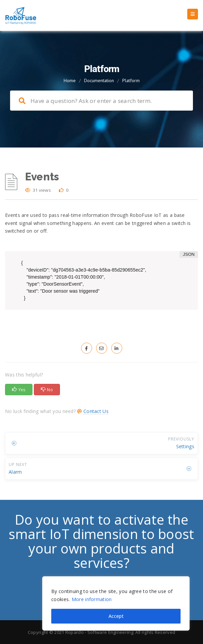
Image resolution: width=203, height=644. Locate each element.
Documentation (99, 80)
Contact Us (96, 411)
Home (70, 80)
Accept (116, 616)
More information (92, 599)
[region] (116, 603)
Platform (131, 80)
